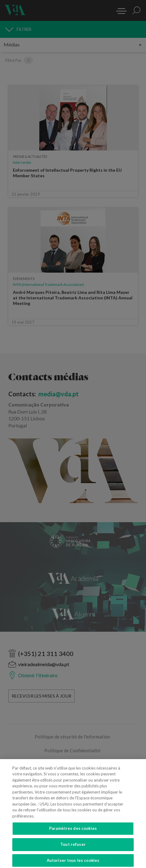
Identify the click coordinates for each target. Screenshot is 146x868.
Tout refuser (73, 847)
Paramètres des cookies (73, 831)
